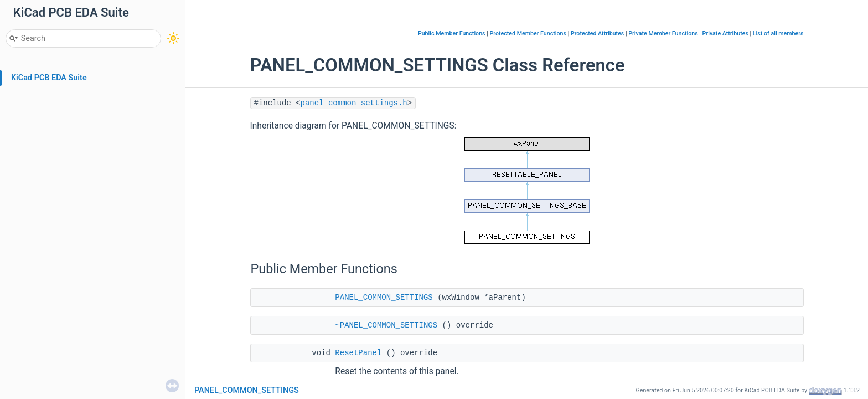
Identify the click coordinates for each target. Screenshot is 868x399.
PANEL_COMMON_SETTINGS (384, 298)
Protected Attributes (597, 34)
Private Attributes (725, 34)
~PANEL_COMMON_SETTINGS (386, 325)
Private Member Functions (663, 34)
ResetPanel (358, 353)
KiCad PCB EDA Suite (49, 78)
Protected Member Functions (528, 34)
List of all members (778, 34)
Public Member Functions (452, 34)
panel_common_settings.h (354, 103)
